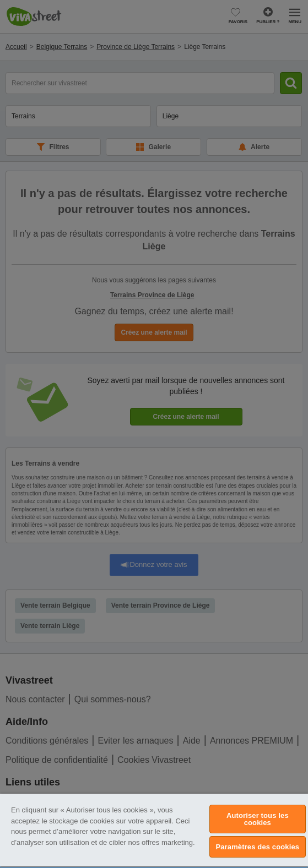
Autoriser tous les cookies (258, 819)
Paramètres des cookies (257, 847)
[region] (154, 831)
